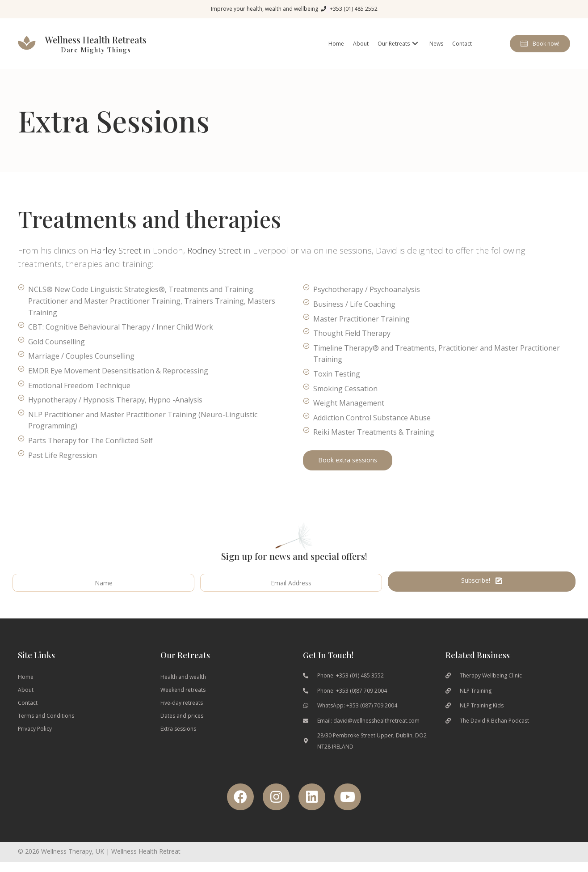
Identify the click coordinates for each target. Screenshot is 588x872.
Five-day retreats (182, 703)
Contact (28, 703)
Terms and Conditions (46, 716)
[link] (336, 44)
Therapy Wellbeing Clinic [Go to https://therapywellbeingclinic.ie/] (491, 675)
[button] (540, 44)
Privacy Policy (35, 729)
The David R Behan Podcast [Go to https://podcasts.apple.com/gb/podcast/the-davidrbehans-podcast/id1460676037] (494, 721)
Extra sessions (178, 729)
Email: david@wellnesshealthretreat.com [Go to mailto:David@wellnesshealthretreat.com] (368, 721)
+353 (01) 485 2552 (354, 9)
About (26, 690)
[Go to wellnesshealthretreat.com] (92, 44)
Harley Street (116, 250)
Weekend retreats (183, 690)
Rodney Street (214, 250)
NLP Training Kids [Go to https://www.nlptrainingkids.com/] (482, 705)
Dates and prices (182, 716)
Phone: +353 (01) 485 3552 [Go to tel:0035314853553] (351, 675)
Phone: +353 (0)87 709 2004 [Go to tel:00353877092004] (352, 691)
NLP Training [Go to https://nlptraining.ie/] (476, 691)
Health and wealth (183, 677)
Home (26, 677)
